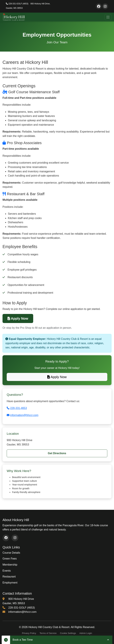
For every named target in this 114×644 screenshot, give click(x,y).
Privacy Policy (29, 633)
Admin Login (86, 633)
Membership (10, 565)
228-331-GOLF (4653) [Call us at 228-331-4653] (21, 608)
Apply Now (18, 318)
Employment (10, 583)
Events (7, 571)
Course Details (11, 553)
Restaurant (9, 577)
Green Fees (10, 559)
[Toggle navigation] (108, 17)
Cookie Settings (68, 633)
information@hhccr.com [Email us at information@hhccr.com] (22, 612)
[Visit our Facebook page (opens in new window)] (6, 538)
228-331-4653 (18, 408)
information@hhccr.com (24, 415)
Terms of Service (48, 633)
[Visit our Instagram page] (105, 6)
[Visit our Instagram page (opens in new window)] (15, 538)
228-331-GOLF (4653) (17, 4)
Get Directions (57, 453)
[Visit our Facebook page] (99, 6)
